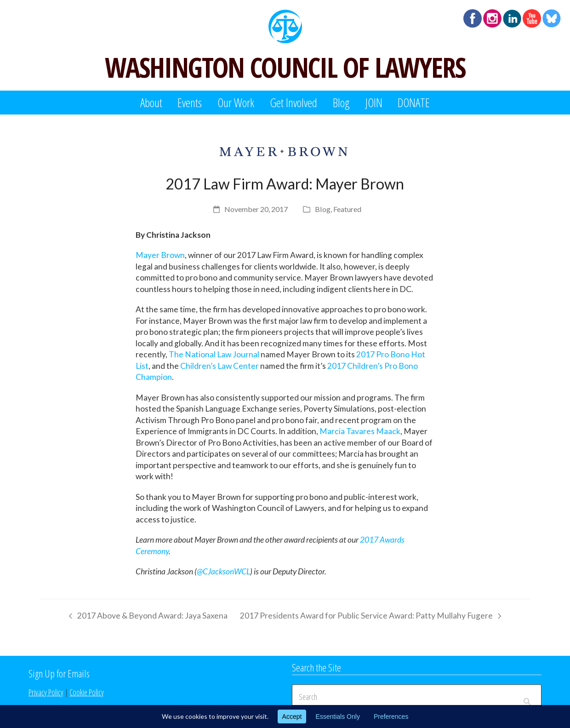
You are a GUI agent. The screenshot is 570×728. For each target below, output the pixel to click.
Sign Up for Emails (59, 673)
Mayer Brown (160, 255)
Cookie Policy (87, 692)
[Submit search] (527, 697)
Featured (347, 209)
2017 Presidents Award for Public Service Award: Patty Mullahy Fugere (370, 617)
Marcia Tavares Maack (360, 431)
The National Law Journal (214, 354)
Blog (323, 209)
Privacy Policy (46, 692)
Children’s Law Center (219, 366)
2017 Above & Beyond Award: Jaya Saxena (146, 617)
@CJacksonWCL (223, 571)
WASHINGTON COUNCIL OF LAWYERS (285, 67)
